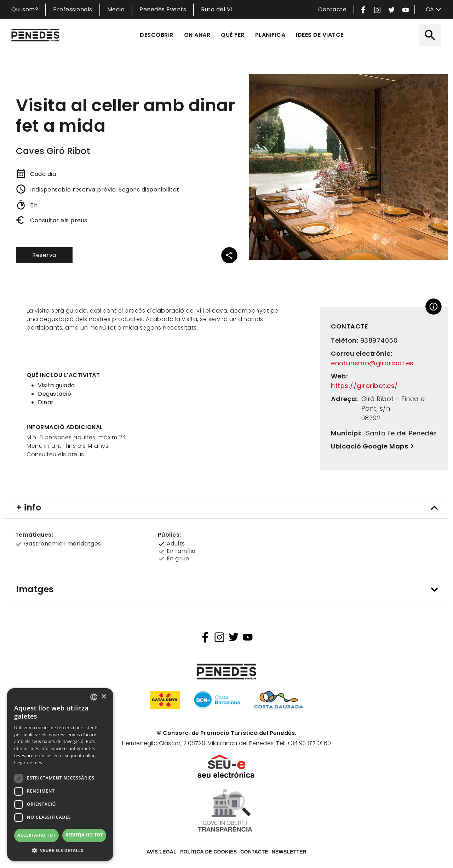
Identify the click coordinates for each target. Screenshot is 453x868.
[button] (60, 850)
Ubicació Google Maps (369, 446)
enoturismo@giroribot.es (372, 363)
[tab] (226, 508)
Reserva (44, 255)
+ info (28, 507)
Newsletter (289, 852)
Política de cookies (208, 852)
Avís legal (162, 852)
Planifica (270, 35)
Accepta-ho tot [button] (36, 835)
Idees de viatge (320, 35)
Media (116, 9)
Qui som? (25, 9)
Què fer (233, 35)
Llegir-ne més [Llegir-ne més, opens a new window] (28, 763)
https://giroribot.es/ (365, 386)
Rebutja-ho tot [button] (84, 835)
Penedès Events (163, 9)
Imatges (35, 589)
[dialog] (60, 775)
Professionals (73, 9)
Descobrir (157, 35)
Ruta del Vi (217, 9)
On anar (197, 35)
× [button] (104, 697)
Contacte (332, 9)
